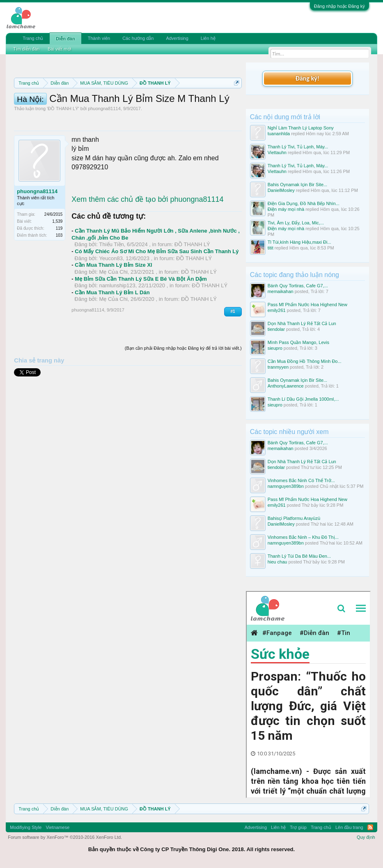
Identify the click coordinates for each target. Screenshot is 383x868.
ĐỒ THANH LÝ (63, 161)
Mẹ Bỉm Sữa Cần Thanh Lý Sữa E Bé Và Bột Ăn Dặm (141, 331)
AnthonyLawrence (286, 386)
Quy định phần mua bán (102, 112)
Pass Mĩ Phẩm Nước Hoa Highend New (307, 305)
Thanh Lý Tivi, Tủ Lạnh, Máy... (298, 147)
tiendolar (276, 329)
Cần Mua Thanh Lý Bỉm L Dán (112, 344)
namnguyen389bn (286, 486)
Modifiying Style (26, 827)
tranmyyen (278, 367)
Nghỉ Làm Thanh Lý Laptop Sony (301, 128)
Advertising (177, 38)
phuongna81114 (104, 161)
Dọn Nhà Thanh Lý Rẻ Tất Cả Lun (302, 323)
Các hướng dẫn (138, 38)
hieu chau (278, 562)
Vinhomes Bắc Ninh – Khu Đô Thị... (303, 537)
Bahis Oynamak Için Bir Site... (298, 185)
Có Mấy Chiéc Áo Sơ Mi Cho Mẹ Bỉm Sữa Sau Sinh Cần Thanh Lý (157, 304)
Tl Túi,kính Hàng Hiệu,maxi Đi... (299, 242)
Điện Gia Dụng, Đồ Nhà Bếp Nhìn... (304, 203)
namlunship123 (117, 338)
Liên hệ (208, 38)
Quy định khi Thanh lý (178, 112)
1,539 (57, 274)
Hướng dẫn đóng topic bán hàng (97, 121)
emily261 (277, 310)
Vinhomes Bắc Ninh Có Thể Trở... (301, 480)
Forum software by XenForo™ (65, 837)
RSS (370, 827)
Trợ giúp (298, 827)
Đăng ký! (307, 78)
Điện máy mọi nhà (286, 209)
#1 (233, 364)
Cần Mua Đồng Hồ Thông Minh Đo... (305, 361)
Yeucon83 (111, 310)
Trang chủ (33, 38)
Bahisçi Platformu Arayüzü (294, 518)
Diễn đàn (65, 39)
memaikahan (281, 291)
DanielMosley (281, 190)
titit (271, 248)
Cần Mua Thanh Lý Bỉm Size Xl (113, 317)
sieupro (275, 348)
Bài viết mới (60, 49)
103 (59, 287)
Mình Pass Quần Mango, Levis (298, 342)
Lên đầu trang (349, 827)
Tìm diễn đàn (26, 49)
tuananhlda (279, 134)
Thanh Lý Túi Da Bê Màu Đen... (299, 556)
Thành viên (99, 38)
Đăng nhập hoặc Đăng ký (339, 6)
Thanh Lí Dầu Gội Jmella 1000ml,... (303, 399)
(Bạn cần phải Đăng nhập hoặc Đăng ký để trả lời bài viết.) (183, 400)
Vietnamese (57, 827)
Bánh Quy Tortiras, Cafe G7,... (298, 286)
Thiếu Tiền (112, 297)
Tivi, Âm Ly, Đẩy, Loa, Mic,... (296, 223)
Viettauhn (277, 152)
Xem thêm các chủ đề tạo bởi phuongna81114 (147, 252)
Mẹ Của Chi (114, 324)
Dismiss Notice (235, 102)
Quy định (366, 837)
